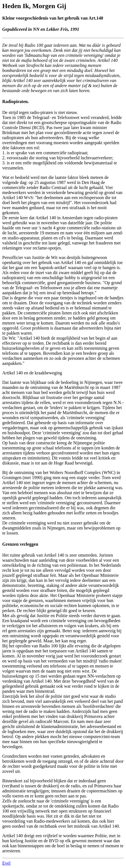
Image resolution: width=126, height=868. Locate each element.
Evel (6, 863)
